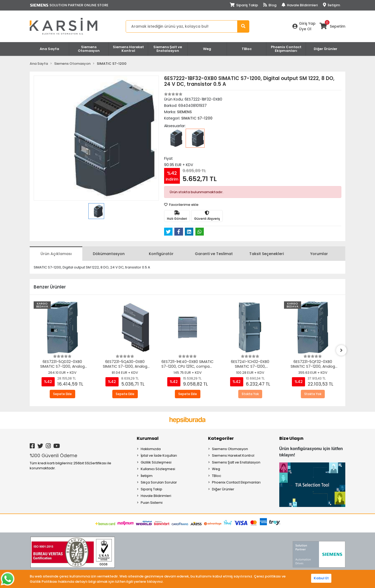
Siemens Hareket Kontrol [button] (128, 49)
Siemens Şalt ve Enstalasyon (236, 462)
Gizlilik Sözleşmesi (156, 462)
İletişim (331, 5)
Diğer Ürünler (223, 489)
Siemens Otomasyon (230, 449)
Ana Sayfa (49, 49)
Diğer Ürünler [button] (326, 49)
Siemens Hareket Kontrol (233, 455)
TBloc (217, 476)
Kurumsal (148, 438)
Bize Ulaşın (291, 438)
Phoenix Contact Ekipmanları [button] (286, 49)
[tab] (56, 254)
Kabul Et (321, 578)
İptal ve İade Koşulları (159, 455)
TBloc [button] (247, 49)
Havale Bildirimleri (300, 5)
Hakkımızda (151, 449)
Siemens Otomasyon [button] (89, 49)
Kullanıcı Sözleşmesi (158, 469)
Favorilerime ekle (181, 205)
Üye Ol (305, 29)
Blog (270, 5)
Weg (216, 469)
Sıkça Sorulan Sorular (159, 482)
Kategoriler (221, 438)
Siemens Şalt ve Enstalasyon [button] (168, 49)
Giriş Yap (307, 23)
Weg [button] (207, 49)
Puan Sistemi (152, 503)
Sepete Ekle (62, 394)
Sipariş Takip (244, 5)
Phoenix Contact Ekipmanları (236, 482)
